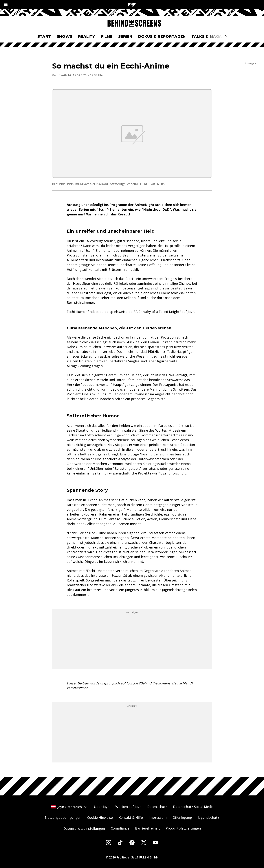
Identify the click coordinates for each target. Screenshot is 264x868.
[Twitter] (144, 843)
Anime (72, 250)
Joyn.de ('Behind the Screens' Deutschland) (159, 683)
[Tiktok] (120, 843)
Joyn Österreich (69, 807)
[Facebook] (132, 843)
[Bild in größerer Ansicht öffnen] (132, 133)
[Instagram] (109, 843)
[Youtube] (155, 843)
